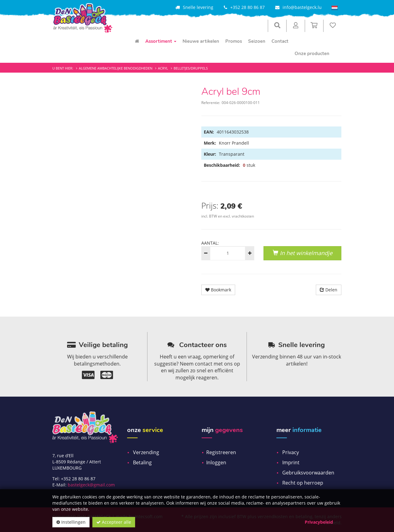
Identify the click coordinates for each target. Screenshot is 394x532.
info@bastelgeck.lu (302, 7)
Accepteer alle (114, 522)
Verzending (146, 452)
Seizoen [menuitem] (257, 41)
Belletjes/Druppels (191, 68)
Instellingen (71, 522)
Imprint (291, 462)
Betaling (142, 462)
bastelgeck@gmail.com (91, 485)
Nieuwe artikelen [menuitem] (201, 41)
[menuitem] (137, 41)
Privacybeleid (319, 522)
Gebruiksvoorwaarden (308, 473)
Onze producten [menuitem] (312, 54)
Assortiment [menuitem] (161, 41)
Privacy (291, 452)
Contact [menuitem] (280, 41)
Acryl (163, 68)
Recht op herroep (303, 483)
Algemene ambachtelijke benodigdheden (116, 68)
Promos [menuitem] (234, 41)
